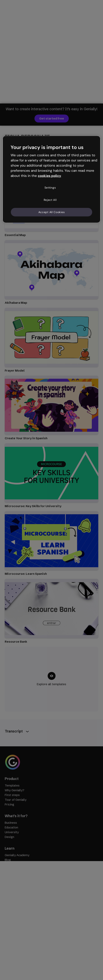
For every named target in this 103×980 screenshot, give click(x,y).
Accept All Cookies (52, 212)
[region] (51, 179)
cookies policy (49, 176)
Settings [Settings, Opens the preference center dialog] (50, 188)
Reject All (50, 200)
